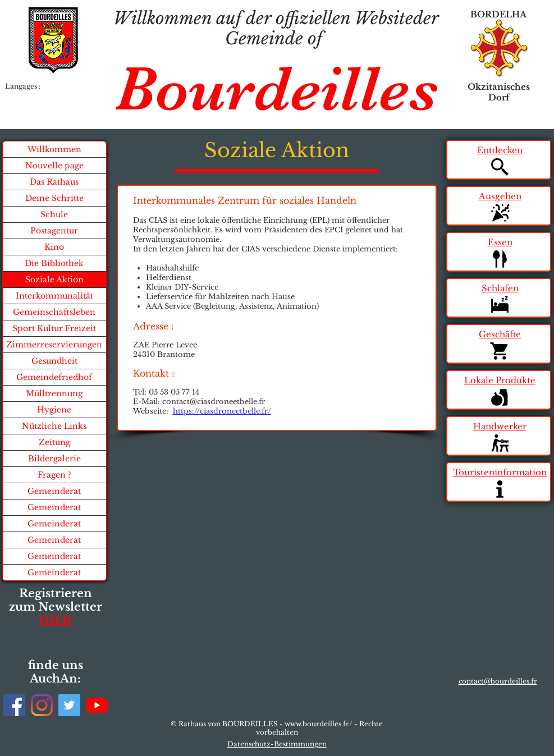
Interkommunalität (54, 296)
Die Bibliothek (54, 263)
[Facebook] (14, 705)
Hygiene (54, 410)
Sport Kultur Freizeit (54, 328)
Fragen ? (54, 475)
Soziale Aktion (54, 280)
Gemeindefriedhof (54, 377)
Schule (54, 214)
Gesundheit (54, 361)
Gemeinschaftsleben (54, 312)
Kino (54, 247)
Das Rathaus (54, 182)
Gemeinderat (54, 491)
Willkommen (54, 149)
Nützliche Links (54, 426)
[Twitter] (69, 705)
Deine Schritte (54, 198)
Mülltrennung (54, 393)
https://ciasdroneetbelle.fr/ (222, 411)
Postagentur (54, 231)
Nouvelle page (54, 166)
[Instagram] (42, 705)
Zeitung (54, 442)
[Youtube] (97, 705)
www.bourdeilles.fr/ (319, 724)
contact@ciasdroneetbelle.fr (214, 402)
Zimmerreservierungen (54, 345)
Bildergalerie (54, 459)
